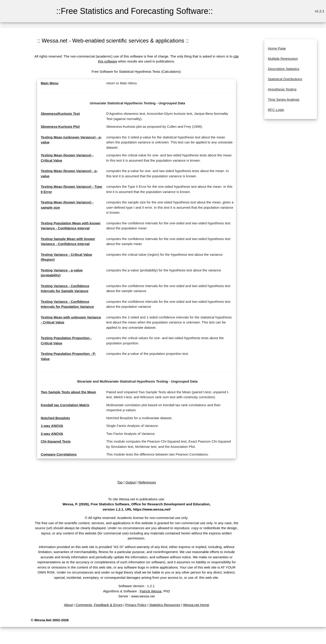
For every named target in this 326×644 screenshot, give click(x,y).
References (147, 482)
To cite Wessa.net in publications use (136, 499)
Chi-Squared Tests (56, 441)
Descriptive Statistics (284, 69)
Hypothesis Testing (282, 89)
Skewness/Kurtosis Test (60, 114)
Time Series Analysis (284, 99)
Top (120, 482)
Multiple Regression (283, 59)
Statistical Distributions (285, 79)
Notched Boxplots (55, 418)
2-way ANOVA (52, 434)
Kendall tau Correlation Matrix (65, 405)
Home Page (277, 48)
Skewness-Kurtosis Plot (60, 127)
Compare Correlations (59, 454)
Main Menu (50, 83)
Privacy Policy (136, 605)
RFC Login (276, 110)
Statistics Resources (165, 605)
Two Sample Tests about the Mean (68, 392)
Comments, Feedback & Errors (99, 605)
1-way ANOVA (52, 426)
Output (131, 482)
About (68, 605)
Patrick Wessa (151, 591)
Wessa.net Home (196, 605)
